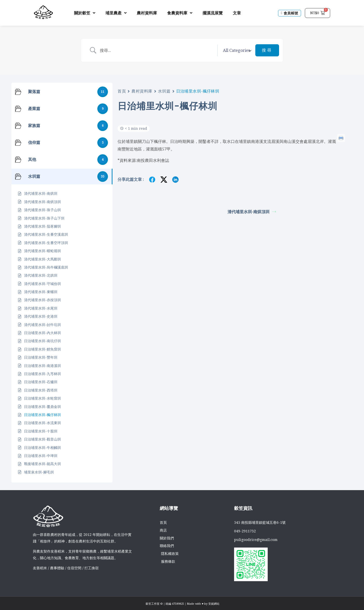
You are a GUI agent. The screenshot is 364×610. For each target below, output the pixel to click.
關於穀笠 (85, 13)
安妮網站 (214, 604)
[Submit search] (267, 50)
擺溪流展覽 (213, 13)
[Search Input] (157, 50)
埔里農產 (116, 13)
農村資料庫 (147, 13)
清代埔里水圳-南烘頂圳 (252, 212)
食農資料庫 (180, 13)
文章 (237, 13)
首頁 (122, 91)
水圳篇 (164, 91)
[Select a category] (236, 50)
